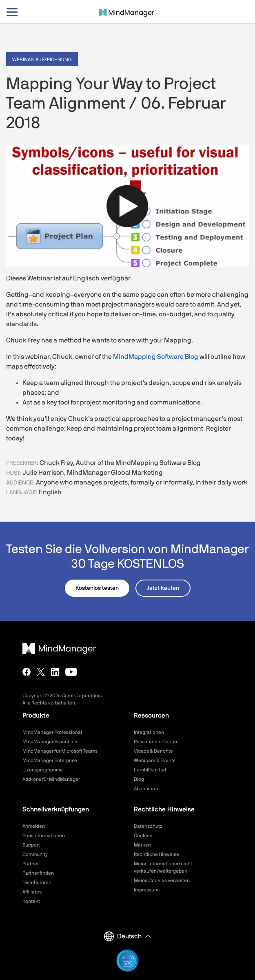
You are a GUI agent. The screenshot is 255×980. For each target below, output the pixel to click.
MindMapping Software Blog (156, 357)
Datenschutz (148, 826)
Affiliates (32, 892)
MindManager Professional (52, 732)
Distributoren (37, 882)
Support (31, 845)
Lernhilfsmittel (150, 770)
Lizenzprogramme (43, 770)
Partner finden (38, 873)
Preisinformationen (44, 836)
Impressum (146, 890)
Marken (142, 845)
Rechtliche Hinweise (156, 854)
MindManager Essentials (50, 742)
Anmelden (34, 826)
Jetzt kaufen (163, 588)
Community (35, 854)
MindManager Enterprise (50, 760)
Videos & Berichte (153, 751)
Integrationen (149, 732)
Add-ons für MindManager (51, 779)
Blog (139, 779)
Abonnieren (147, 789)
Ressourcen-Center (156, 742)
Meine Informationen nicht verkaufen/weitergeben (163, 867)
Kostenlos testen (97, 588)
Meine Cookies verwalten (162, 880)
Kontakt (31, 901)
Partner (31, 864)
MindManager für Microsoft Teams (60, 751)
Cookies (143, 836)
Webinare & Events (155, 760)
